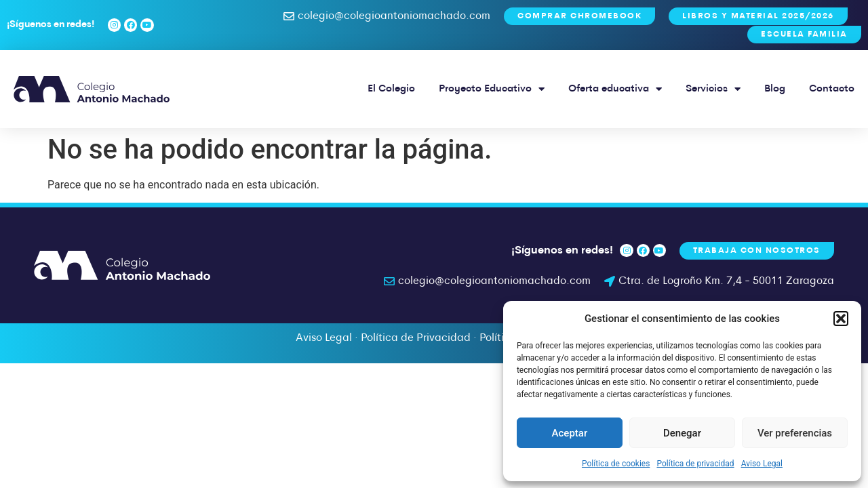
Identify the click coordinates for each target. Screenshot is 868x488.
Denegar (682, 433)
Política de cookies (616, 464)
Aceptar (570, 433)
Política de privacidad (695, 464)
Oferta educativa (615, 89)
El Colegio (391, 89)
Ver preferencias (795, 433)
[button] (841, 319)
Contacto (832, 89)
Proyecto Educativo (492, 89)
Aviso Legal (762, 464)
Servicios (713, 89)
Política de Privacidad (416, 338)
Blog (775, 89)
